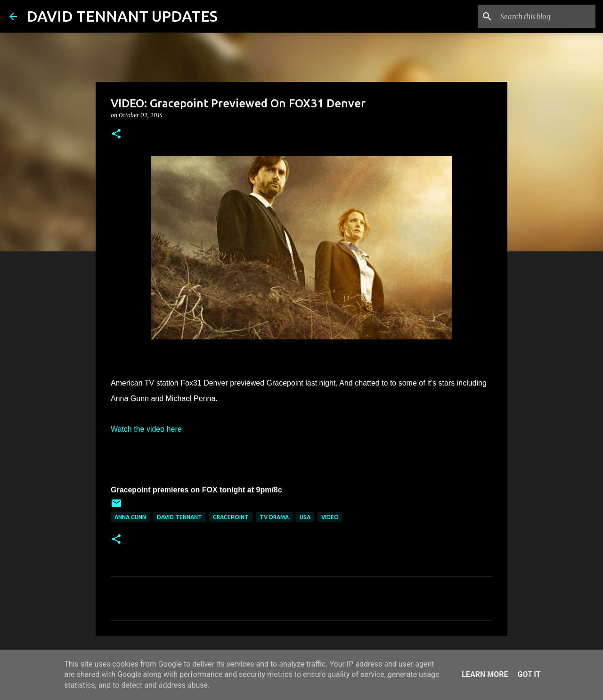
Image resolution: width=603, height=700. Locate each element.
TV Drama (274, 517)
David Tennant (179, 517)
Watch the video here (146, 429)
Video (330, 517)
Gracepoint (231, 517)
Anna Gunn (130, 517)
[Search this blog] (546, 16)
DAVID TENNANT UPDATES (122, 16)
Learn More (485, 674)
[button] (116, 134)
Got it (529, 674)
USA (305, 517)
